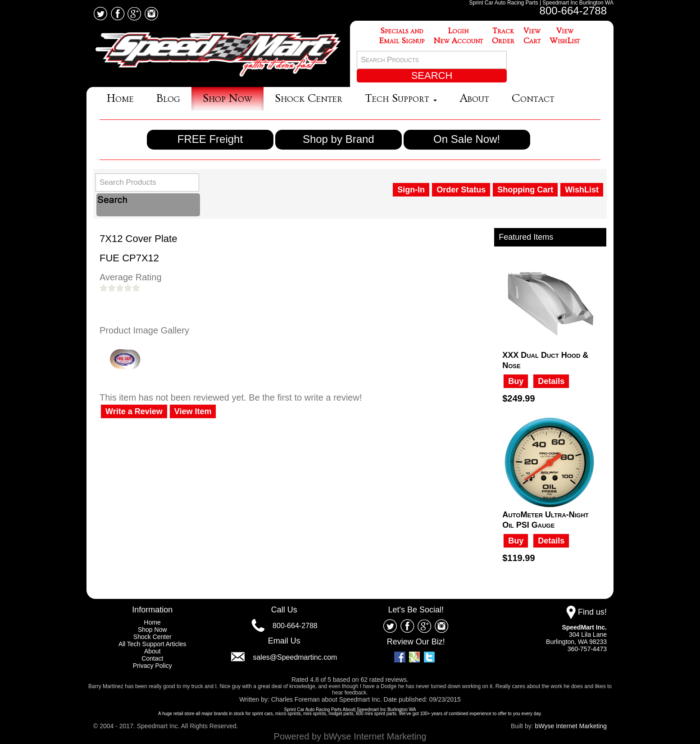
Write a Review (134, 411)
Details (551, 381)
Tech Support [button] (401, 98)
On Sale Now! (467, 139)
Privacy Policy (152, 666)
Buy (516, 381)
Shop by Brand (339, 139)
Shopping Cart (525, 190)
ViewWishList (565, 36)
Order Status (461, 190)
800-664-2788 (573, 11)
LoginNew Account (458, 36)
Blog (168, 98)
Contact (533, 98)
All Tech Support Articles (152, 644)
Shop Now (227, 98)
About (474, 98)
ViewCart (532, 36)
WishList (582, 190)
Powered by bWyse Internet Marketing (350, 736)
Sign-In (411, 190)
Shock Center (309, 98)
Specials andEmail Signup (402, 36)
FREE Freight (210, 139)
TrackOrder (503, 36)
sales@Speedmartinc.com (295, 657)
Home (120, 98)
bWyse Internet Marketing (571, 726)
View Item (193, 411)
